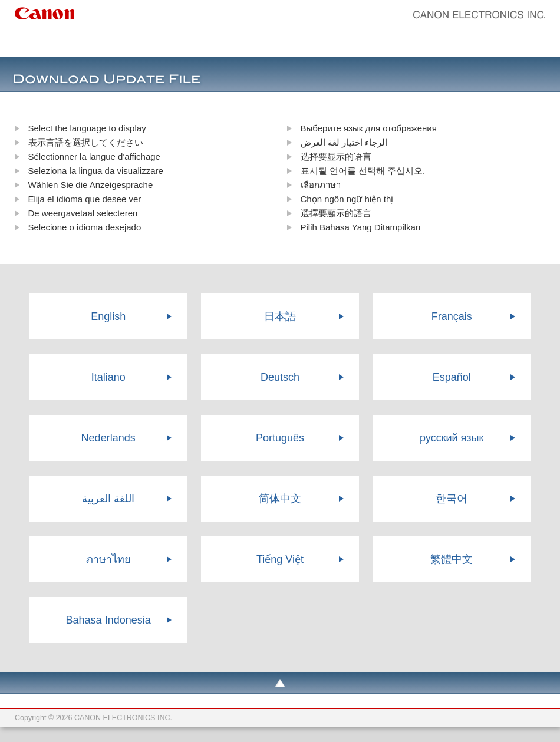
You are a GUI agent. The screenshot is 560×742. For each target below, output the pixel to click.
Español (452, 377)
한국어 (452, 499)
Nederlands (108, 438)
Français (452, 316)
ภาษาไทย (108, 559)
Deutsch (280, 377)
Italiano (108, 377)
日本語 (280, 316)
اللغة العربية (108, 499)
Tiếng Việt (280, 559)
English (108, 316)
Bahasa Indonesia (108, 620)
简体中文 (280, 499)
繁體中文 (452, 559)
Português (280, 438)
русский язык (452, 438)
